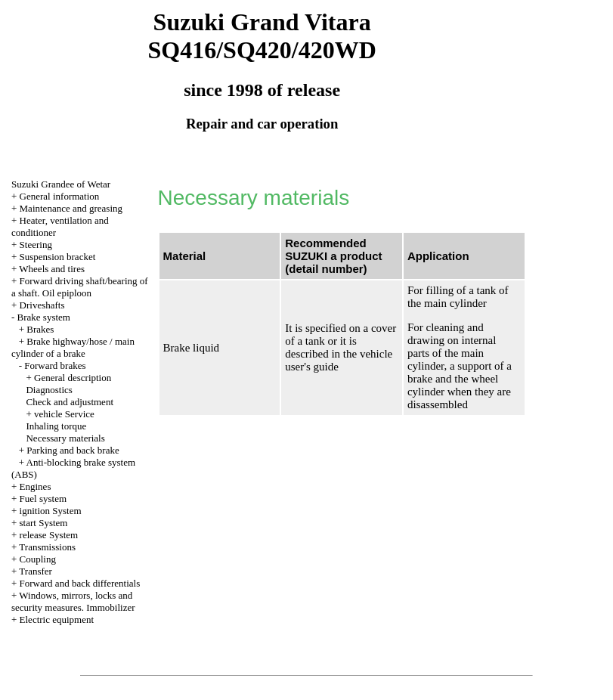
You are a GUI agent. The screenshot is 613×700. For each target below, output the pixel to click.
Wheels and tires (52, 269)
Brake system (44, 317)
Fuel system (43, 499)
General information (60, 196)
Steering (36, 245)
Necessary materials (65, 438)
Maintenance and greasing (71, 208)
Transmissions (47, 547)
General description (73, 378)
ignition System (51, 511)
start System (44, 523)
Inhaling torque (56, 426)
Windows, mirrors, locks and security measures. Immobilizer (73, 601)
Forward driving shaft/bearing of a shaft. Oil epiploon (80, 287)
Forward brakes (55, 365)
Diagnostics (49, 390)
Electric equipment (57, 619)
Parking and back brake (73, 450)
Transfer (36, 571)
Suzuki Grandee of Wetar (61, 184)
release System (49, 535)
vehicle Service (64, 414)
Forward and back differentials (80, 583)
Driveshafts (42, 305)
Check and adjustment (70, 402)
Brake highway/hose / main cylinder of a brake (73, 347)
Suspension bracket (58, 257)
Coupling (38, 559)
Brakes (40, 329)
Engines (36, 486)
